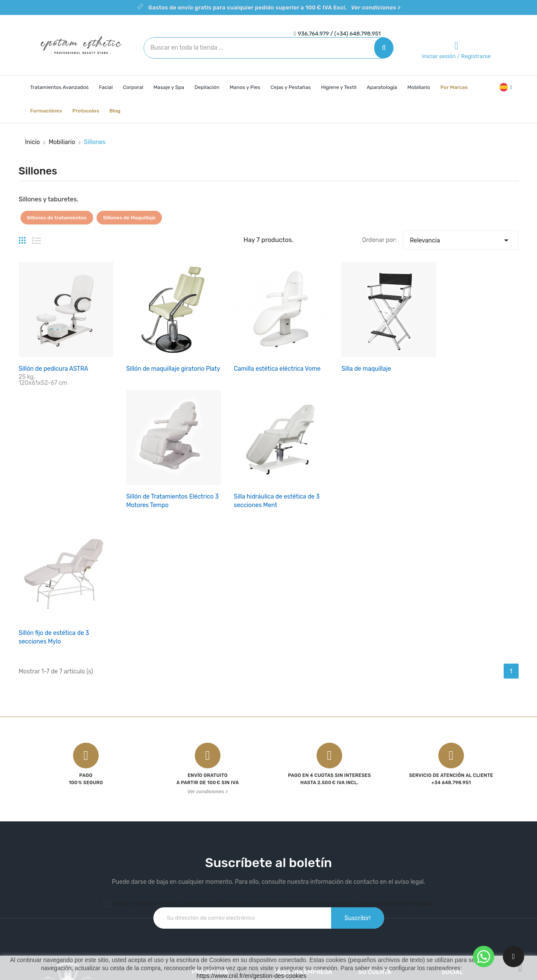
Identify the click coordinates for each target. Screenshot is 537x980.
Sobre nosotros (296, 857)
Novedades (207, 842)
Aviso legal (289, 842)
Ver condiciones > (208, 630)
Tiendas (286, 902)
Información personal (387, 827)
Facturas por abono (385, 857)
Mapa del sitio (294, 887)
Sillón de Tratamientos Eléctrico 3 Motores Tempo (391, 355)
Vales (365, 887)
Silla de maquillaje (300, 347)
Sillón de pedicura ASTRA (54, 347)
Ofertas (202, 827)
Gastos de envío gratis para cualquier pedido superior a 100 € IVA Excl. (274, 7)
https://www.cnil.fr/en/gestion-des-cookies (251, 976)
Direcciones (374, 872)
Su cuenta (375, 810)
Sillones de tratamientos (57, 218)
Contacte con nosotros (307, 872)
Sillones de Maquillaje (129, 218)
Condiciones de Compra (308, 827)
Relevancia (461, 238)
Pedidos (369, 842)
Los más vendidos (216, 857)
